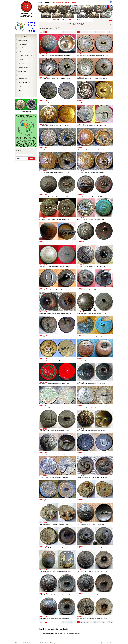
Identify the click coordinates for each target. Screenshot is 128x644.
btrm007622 (43, 312)
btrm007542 (43, 570)
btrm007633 (43, 288)
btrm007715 (43, 77)
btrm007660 (43, 218)
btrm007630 (80, 288)
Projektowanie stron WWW (106, 643)
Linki (20, 90)
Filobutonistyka (23, 40)
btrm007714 (80, 77)
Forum (20, 86)
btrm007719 (43, 54)
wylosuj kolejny (26, 112)
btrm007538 (80, 593)
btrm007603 (80, 359)
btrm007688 (43, 148)
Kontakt (21, 94)
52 (108, 32)
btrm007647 (80, 241)
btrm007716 (80, 54)
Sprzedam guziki (23, 79)
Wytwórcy (21, 52)
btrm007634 (80, 265)
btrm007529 (43, 617)
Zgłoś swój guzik (23, 67)
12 (101, 32)
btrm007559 (43, 523)
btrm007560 (80, 499)
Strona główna (23, 36)
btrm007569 (80, 476)
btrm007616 (80, 335)
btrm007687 (80, 148)
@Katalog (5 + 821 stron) (26, 56)
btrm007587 (80, 429)
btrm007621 (80, 312)
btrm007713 (43, 101)
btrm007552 (80, 523)
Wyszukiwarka (23, 48)
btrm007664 (80, 195)
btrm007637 (43, 265)
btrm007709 (80, 101)
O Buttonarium (23, 44)
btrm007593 (80, 382)
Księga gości (22, 71)
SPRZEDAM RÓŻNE (25, 83)
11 (97, 32)
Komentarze (22, 75)
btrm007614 (43, 359)
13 (104, 32)
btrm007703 (43, 124)
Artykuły (21, 59)
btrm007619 (43, 335)
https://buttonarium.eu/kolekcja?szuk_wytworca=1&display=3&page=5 (76, 635)
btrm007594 (43, 382)
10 (94, 32)
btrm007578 (43, 476)
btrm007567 (43, 499)
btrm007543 (80, 546)
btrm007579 (80, 453)
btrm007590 (80, 406)
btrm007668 (43, 195)
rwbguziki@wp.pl (51, 643)
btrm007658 (80, 218)
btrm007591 (43, 406)
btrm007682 (43, 171)
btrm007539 (43, 593)
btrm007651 (43, 241)
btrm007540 (80, 570)
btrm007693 (80, 124)
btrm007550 (43, 546)
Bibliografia (22, 63)
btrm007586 (43, 453)
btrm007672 (80, 171)
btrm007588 (43, 429)
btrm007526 (80, 617)
